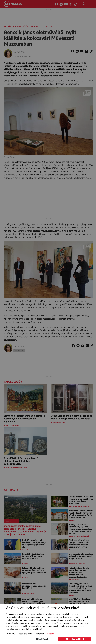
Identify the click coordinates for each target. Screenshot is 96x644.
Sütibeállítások (42, 639)
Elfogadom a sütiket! (75, 639)
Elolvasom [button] (49, 634)
